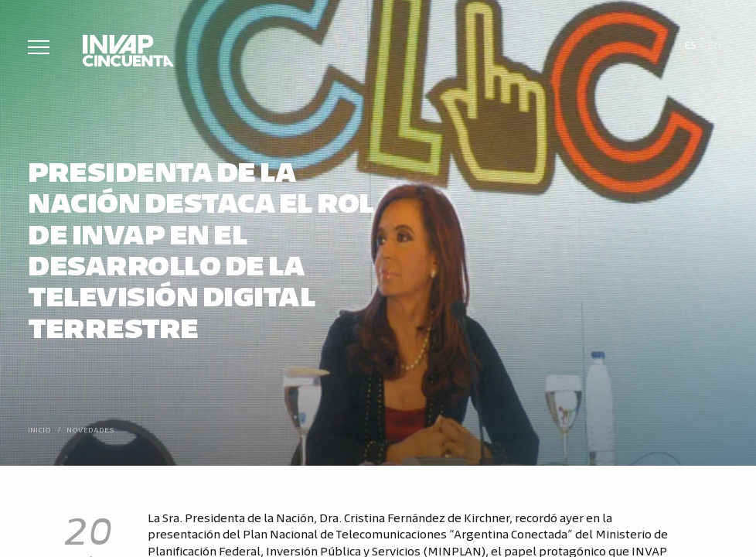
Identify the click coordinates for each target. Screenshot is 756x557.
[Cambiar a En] (715, 45)
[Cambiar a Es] (690, 45)
